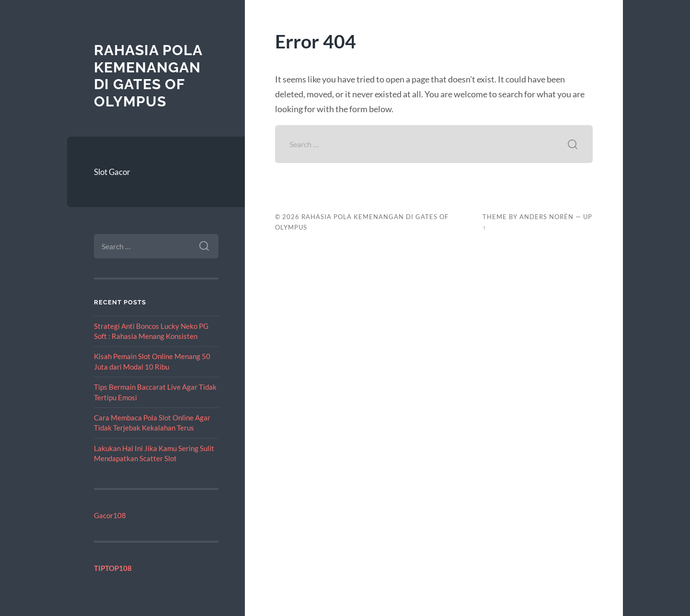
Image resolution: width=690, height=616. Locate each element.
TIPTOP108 (113, 568)
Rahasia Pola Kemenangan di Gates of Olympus (148, 76)
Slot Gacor (112, 172)
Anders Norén (546, 217)
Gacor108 (110, 515)
